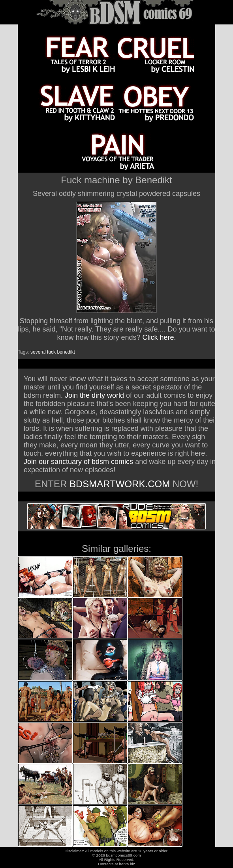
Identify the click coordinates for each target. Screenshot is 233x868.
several (38, 352)
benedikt (66, 352)
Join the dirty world (94, 395)
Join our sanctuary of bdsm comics (78, 462)
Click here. (159, 337)
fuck (51, 352)
